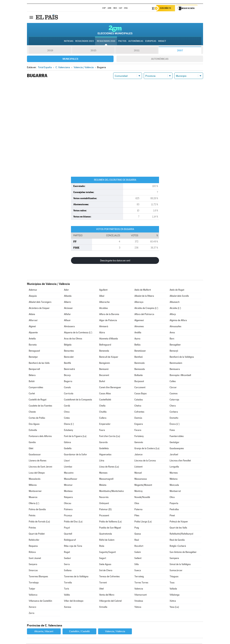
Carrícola (69, 394)
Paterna (138, 510)
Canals (67, 388)
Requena (33, 547)
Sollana (68, 571)
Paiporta (174, 504)
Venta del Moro (107, 595)
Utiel (101, 589)
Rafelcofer (34, 540)
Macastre (69, 473)
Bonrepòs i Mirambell (180, 376)
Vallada (173, 589)
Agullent (103, 290)
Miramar (68, 486)
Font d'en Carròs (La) (110, 437)
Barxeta (33, 345)
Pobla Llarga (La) (143, 522)
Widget (162, 41)
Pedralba (174, 510)
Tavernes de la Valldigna (76, 577)
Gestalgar (174, 443)
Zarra (32, 614)
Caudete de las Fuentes (40, 406)
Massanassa (141, 479)
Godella (68, 449)
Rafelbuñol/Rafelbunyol (181, 534)
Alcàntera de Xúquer (39, 309)
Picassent (104, 516)
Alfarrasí (33, 321)
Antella (32, 339)
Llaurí (67, 461)
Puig (137, 528)
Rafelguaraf (70, 540)
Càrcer (173, 388)
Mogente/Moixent (143, 486)
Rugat (67, 553)
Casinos (174, 394)
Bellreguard (105, 345)
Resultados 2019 (106, 41)
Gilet (31, 449)
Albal (102, 296)
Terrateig (139, 577)
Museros (33, 498)
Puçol (67, 528)
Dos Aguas (34, 425)
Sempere (174, 559)
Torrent (103, 583)
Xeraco (32, 607)
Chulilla (103, 412)
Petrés (32, 516)
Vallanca (33, 595)
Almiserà (104, 327)
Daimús (138, 418)
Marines (174, 473)
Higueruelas (105, 455)
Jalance (138, 455)
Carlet (32, 394)
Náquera (68, 498)
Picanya (68, 516)
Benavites (69, 351)
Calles (173, 382)
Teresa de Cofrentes (109, 577)
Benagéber (175, 345)
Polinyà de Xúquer (179, 522)
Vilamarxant (141, 595)
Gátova (67, 443)
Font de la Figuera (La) (75, 437)
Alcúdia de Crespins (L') (146, 309)
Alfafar (67, 315)
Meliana (174, 479)
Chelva (138, 406)
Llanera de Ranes (38, 461)
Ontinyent (104, 504)
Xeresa (68, 607)
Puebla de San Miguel (110, 528)
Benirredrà (69, 370)
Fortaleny (139, 437)
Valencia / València (115, 632)
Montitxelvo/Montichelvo (111, 492)
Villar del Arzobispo (74, 601)
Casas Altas (105, 394)
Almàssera (69, 327)
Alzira (102, 333)
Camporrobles (36, 388)
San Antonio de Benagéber (183, 553)
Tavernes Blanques (38, 577)
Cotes (67, 418)
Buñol (102, 382)
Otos (137, 504)
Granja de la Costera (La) (147, 449)
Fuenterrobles (177, 437)
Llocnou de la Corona (145, 461)
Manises (103, 473)
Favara (138, 431)
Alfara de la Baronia (109, 315)
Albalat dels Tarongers (40, 303)
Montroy (139, 492)
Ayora (137, 339)
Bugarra (68, 382)
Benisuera (175, 370)
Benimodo (140, 364)
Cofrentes (139, 412)
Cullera (103, 418)
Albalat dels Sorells (179, 296)
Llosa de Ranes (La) (109, 467)
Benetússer (140, 351)
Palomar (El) (105, 510)
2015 (93, 51)
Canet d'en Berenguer (110, 388)
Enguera (139, 425)
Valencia (139, 589)
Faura (102, 431)
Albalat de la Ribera (144, 296)
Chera (173, 406)
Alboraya (139, 303)
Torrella (68, 583)
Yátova (138, 607)
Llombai (68, 467)
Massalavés (35, 479)
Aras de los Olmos (73, 339)
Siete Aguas (105, 565)
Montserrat (175, 492)
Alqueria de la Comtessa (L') (78, 333)
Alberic (68, 303)
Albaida (68, 296)
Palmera (68, 510)
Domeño (174, 418)
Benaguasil (34, 351)
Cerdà (67, 406)
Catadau (139, 400)
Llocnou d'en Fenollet (180, 461)
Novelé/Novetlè (142, 498)
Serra (67, 565)
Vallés (67, 595)
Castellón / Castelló (80, 632)
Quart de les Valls (178, 528)
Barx (172, 339)
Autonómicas (160, 59)
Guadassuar (35, 455)
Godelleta (104, 449)
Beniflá (67, 364)
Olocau (68, 504)
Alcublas (103, 309)
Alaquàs (33, 296)
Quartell (68, 534)
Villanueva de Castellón (40, 601)
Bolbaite (139, 376)
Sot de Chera (106, 571)
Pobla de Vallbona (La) (110, 522)
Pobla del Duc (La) (73, 522)
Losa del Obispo (37, 473)
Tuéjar (32, 589)
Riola (102, 547)
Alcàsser (68, 309)
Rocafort (139, 547)
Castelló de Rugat (38, 400)
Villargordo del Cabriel (110, 601)
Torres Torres (141, 583)
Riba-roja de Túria (73, 547)
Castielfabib (105, 400)
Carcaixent (140, 388)
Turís (66, 589)
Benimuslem (176, 364)
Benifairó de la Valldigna (182, 357)
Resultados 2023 (85, 41)
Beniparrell (34, 370)
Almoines (139, 327)
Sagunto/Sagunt (107, 553)
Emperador (105, 425)
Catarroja (174, 400)
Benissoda (140, 370)
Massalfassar (71, 479)
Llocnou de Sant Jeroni (40, 467)
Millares (33, 486)
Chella (102, 406)
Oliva (172, 498)
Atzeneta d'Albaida (109, 339)
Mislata (103, 486)
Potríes (32, 528)
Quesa (138, 534)
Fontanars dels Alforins (40, 437)
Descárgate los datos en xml (115, 261)
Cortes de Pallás (37, 418)
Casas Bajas (141, 394)
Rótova (32, 553)
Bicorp (67, 376)
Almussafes (175, 327)
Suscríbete (166, 8)
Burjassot (139, 382)
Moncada (174, 486)
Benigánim (105, 364)
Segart (103, 559)
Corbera (174, 412)
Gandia (32, 443)
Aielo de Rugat (177, 290)
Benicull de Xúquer (109, 357)
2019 (50, 51)
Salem (138, 553)
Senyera (33, 565)
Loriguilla (174, 467)
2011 (137, 51)
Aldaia (32, 315)
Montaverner (35, 492)
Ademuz (33, 290)
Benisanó (104, 370)
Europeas (151, 41)
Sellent (138, 559)
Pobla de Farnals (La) (39, 522)
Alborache (104, 303)
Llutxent (138, 467)
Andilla (138, 333)
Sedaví (67, 559)
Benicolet (69, 357)
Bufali (32, 382)
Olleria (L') (34, 504)
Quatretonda (106, 534)
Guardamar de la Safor (75, 455)
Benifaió (139, 357)
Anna (172, 333)
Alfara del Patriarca (144, 315)
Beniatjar (33, 357)
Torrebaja (34, 583)
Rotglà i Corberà (178, 547)
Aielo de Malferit (143, 290)
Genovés (139, 443)
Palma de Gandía (37, 510)
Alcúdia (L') (175, 309)
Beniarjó (174, 351)
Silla (137, 565)
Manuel (138, 473)
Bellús (137, 345)
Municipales (70, 59)
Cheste (32, 412)
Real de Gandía (177, 540)
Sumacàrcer (176, 571)
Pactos (122, 41)
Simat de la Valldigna (180, 565)
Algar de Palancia (108, 321)
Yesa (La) (174, 607)
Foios (172, 431)
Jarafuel (174, 455)
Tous (172, 583)
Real (137, 540)
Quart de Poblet (37, 534)
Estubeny (69, 431)
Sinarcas (33, 571)
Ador (66, 290)
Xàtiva (173, 601)
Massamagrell (106, 479)
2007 (180, 51)
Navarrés (104, 498)
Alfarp (173, 315)
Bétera (32, 376)
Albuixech (175, 303)
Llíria (102, 461)
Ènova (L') (175, 425)
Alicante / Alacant (44, 632)
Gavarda (103, 443)
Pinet (172, 516)
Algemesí (139, 321)
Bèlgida (68, 345)
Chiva (67, 412)
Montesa (68, 492)
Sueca (138, 571)
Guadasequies (177, 449)
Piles (137, 516)
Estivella (33, 431)
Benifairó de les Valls (39, 364)
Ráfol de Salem (107, 540)
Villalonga (175, 595)
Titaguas (174, 577)
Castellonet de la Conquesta (78, 400)
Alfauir (67, 321)
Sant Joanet (35, 559)
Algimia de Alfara (178, 321)
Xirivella (103, 607)
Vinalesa (139, 601)
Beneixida (104, 351)
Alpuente (33, 333)
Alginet (32, 327)
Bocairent (104, 376)
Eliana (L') (69, 425)
